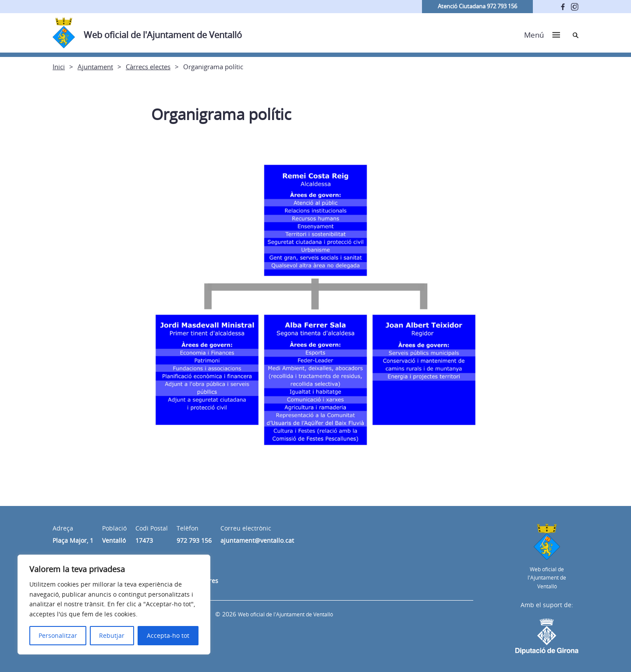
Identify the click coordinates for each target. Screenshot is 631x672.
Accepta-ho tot (168, 635)
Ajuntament (95, 67)
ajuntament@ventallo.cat (257, 540)
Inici (59, 67)
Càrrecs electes (148, 67)
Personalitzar (58, 635)
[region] (114, 605)
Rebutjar (112, 635)
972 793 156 (194, 540)
